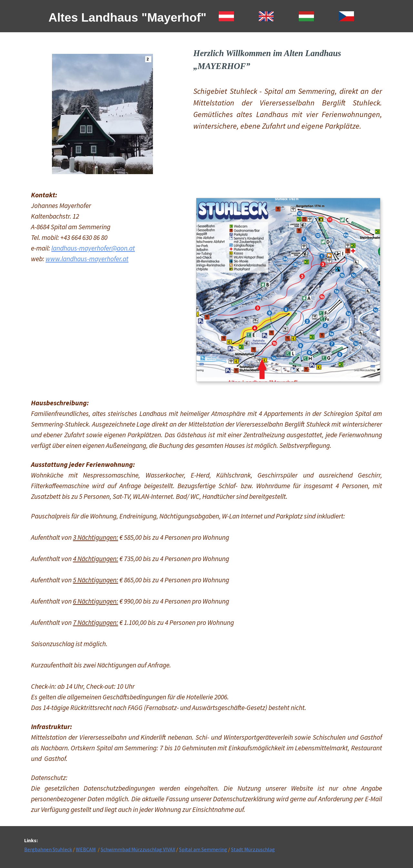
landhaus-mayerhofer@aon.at (93, 248)
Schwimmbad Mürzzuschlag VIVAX (138, 849)
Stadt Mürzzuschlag (253, 849)
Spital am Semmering (203, 849)
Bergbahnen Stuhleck (48, 849)
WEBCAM (86, 849)
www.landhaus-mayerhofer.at (87, 259)
